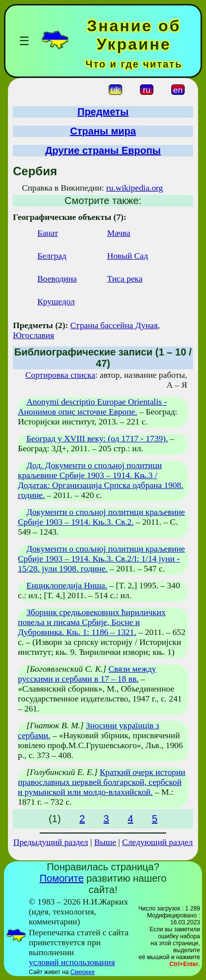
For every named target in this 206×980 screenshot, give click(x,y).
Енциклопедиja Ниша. (67, 586)
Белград (52, 256)
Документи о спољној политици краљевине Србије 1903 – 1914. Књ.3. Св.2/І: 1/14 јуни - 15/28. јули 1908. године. (101, 559)
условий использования (72, 962)
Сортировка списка (60, 375)
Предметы (103, 112)
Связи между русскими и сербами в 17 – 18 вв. (87, 674)
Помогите (62, 878)
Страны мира (103, 131)
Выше (105, 842)
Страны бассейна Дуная (114, 325)
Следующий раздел (157, 842)
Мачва (119, 233)
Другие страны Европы (103, 150)
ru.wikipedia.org (135, 188)
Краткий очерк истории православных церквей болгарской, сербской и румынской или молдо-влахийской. (102, 782)
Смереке (83, 972)
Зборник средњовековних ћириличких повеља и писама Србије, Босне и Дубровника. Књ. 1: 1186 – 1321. (92, 622)
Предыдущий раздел (51, 842)
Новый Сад (128, 256)
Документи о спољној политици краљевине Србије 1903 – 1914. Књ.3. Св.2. (101, 517)
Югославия (34, 335)
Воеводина (57, 279)
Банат (48, 233)
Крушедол (56, 302)
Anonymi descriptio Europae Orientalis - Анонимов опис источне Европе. (92, 407)
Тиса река (125, 279)
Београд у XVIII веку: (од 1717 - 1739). (97, 439)
